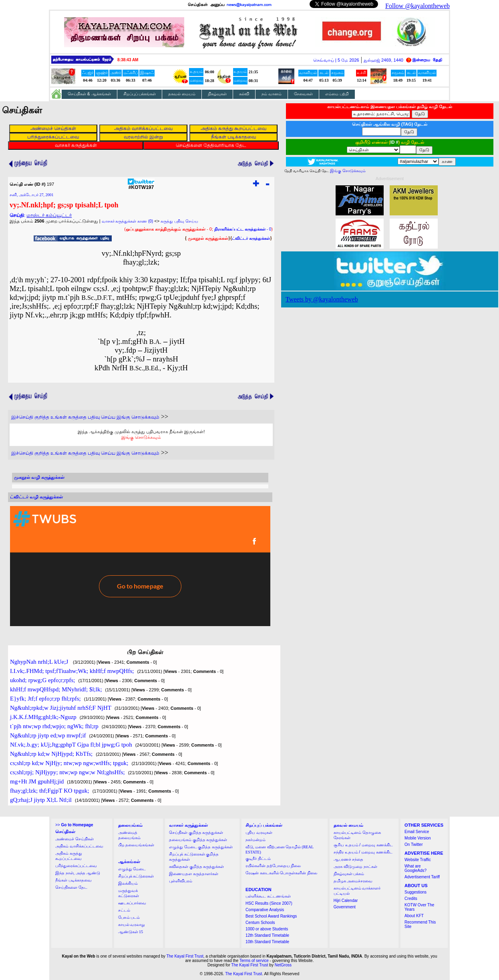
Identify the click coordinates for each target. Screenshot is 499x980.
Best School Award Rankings (271, 916)
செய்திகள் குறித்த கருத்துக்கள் (196, 832)
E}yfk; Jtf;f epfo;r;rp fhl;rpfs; (45, 699)
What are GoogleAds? (415, 868)
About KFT (414, 916)
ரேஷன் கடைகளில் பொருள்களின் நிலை (281, 873)
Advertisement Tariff (422, 877)
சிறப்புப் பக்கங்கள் (140, 94)
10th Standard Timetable (267, 942)
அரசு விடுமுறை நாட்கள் (355, 867)
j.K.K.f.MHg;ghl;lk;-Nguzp (43, 717)
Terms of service (254, 961)
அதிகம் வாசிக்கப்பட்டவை (79, 846)
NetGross (283, 965)
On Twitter (413, 844)
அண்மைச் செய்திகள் (74, 839)
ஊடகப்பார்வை (132, 903)
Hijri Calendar (346, 901)
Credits (411, 899)
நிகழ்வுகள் (217, 94)
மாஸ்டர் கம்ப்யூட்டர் (49, 215)
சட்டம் (124, 910)
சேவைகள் (303, 94)
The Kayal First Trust (185, 956)
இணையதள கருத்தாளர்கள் (194, 874)
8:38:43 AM (128, 60)
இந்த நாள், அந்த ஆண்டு (78, 873)
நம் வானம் (272, 94)
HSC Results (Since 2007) (269, 903)
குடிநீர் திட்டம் (258, 859)
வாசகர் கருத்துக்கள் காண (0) (128, 221)
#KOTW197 (141, 185)
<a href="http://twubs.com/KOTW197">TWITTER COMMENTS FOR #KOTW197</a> (140, 566)
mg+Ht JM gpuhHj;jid (37, 781)
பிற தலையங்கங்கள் (136, 845)
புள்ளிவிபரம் (181, 881)
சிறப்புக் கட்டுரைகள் (136, 876)
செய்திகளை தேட (71, 887)
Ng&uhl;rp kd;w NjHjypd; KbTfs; (51, 754)
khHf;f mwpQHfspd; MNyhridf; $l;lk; (56, 689)
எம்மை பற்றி (337, 94)
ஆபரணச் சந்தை (349, 859)
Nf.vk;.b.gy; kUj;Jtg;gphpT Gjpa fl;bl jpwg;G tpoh (71, 745)
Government (345, 907)
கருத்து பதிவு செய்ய (179, 221)
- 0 (243, 229)
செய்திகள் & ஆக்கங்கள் (89, 94)
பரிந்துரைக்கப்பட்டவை (76, 866)
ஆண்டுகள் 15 (131, 932)
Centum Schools (260, 923)
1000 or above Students (267, 929)
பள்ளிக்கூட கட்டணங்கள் (268, 896)
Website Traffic (418, 860)
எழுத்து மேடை (132, 869)
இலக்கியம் (128, 883)
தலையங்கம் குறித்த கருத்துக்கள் (198, 840)
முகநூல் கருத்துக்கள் (208, 238)
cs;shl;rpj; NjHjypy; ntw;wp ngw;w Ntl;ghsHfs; (67, 772)
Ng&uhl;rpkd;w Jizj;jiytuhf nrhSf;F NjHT (61, 708)
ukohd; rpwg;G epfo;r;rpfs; (42, 680)
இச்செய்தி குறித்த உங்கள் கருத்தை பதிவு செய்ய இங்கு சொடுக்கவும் (85, 417)
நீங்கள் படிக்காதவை (73, 880)
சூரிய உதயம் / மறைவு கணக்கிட (363, 845)
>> (74, 825)
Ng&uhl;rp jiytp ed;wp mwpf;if (48, 735)
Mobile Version (418, 838)
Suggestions (415, 892)
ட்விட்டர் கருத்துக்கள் (251, 238)
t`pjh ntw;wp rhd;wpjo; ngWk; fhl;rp (54, 726)
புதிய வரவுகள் (259, 832)
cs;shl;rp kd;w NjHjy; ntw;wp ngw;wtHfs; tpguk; (69, 763)
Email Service (417, 832)
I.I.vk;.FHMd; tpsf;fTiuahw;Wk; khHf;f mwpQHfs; (72, 671)
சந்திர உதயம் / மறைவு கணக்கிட (363, 852)
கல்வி (244, 94)
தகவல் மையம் (182, 94)
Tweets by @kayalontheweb (322, 299)
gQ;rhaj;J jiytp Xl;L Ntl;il (41, 800)
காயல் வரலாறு (132, 925)
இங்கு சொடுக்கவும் (141, 437)
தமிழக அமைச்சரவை (353, 881)
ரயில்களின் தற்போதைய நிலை (273, 866)
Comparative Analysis (265, 910)
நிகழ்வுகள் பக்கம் (349, 874)
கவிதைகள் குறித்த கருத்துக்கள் (196, 867)
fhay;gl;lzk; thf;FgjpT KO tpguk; (50, 791)
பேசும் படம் (129, 917)
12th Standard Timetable (267, 935)
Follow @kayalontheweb (418, 6)
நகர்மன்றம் (256, 840)
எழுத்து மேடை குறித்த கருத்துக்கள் (201, 847)
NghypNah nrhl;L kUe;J (40, 662)
